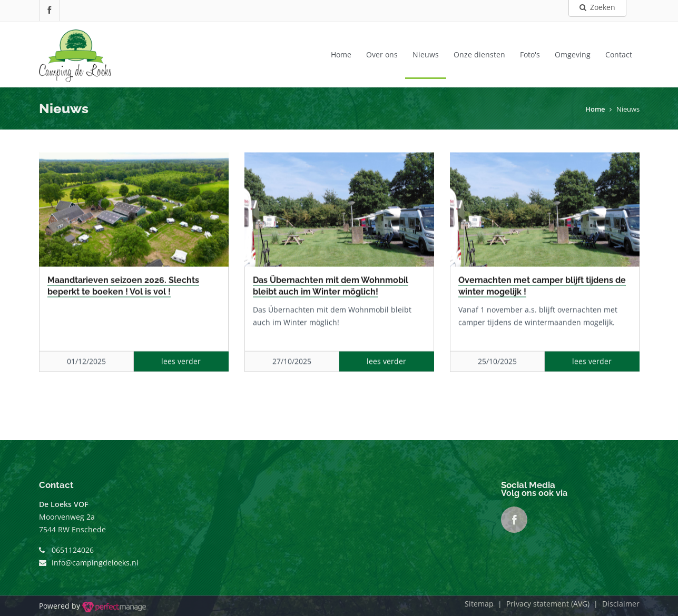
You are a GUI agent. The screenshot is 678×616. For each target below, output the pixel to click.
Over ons (382, 54)
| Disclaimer (615, 604)
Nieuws (426, 54)
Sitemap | (485, 604)
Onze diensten (479, 54)
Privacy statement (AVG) (548, 604)
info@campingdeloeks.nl (95, 563)
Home (341, 54)
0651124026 (73, 550)
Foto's (530, 54)
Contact (619, 54)
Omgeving (573, 54)
